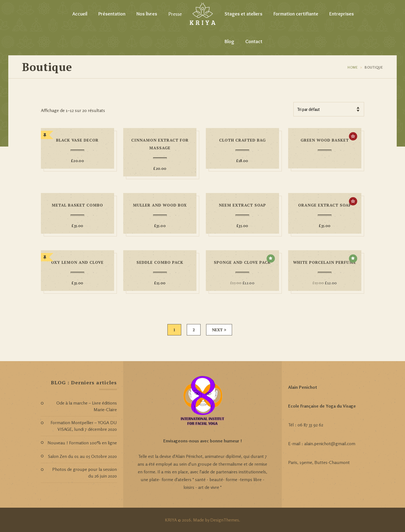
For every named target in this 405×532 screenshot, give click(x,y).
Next (219, 330)
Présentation (112, 14)
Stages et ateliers (244, 14)
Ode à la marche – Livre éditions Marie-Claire (87, 406)
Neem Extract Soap (242, 205)
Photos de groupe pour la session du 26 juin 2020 (85, 473)
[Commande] (329, 109)
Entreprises (342, 14)
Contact (254, 41)
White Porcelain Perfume (325, 262)
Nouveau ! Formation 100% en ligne (82, 443)
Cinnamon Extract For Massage (160, 144)
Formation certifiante (296, 14)
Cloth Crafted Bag (242, 140)
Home (353, 67)
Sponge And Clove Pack (242, 262)
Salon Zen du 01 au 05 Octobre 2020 (82, 456)
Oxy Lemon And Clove (77, 262)
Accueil (80, 14)
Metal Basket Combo (77, 205)
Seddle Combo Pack (160, 262)
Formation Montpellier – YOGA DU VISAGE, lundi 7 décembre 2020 (84, 426)
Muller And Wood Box (160, 205)
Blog (229, 41)
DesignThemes (225, 520)
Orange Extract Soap (325, 205)
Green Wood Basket (325, 140)
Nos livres (147, 14)
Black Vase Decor (77, 140)
